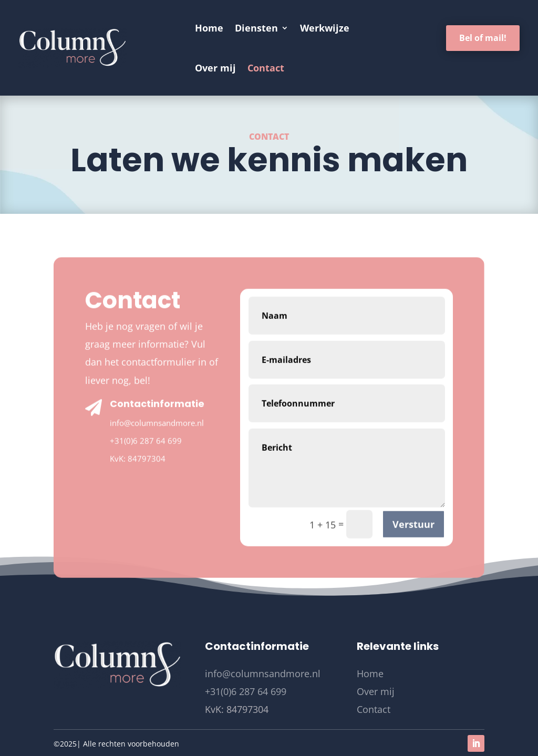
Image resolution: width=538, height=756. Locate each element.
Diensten (256, 28)
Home (209, 28)
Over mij (215, 68)
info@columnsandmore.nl (157, 475)
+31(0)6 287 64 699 (146, 493)
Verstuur (413, 577)
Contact (266, 68)
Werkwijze (325, 28)
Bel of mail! (483, 38)
